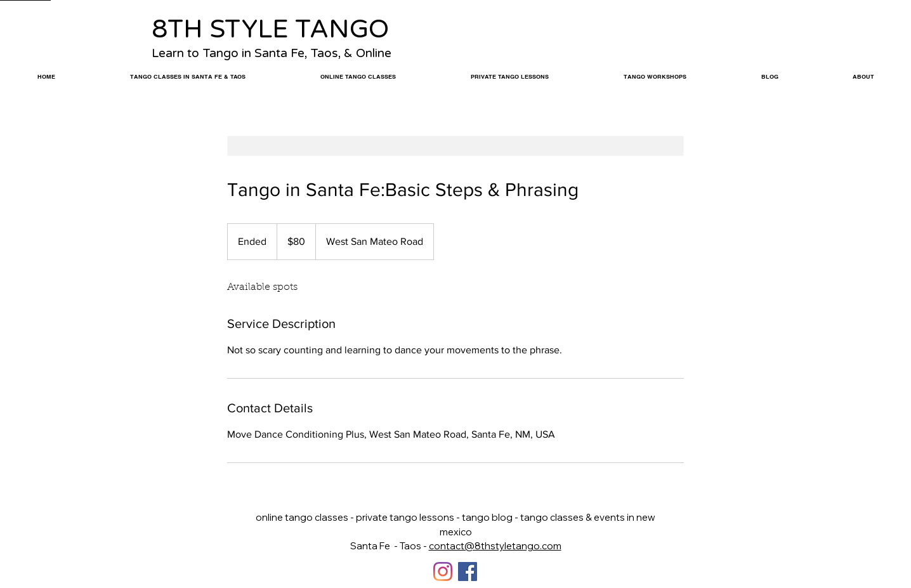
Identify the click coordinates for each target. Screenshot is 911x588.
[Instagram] (443, 572)
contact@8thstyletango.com (495, 546)
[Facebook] (468, 572)
